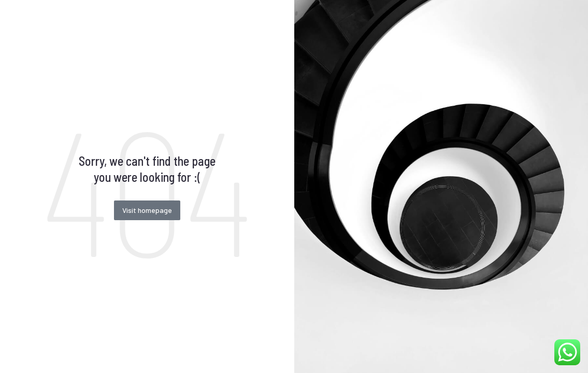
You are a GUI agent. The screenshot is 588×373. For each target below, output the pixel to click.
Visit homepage (147, 210)
